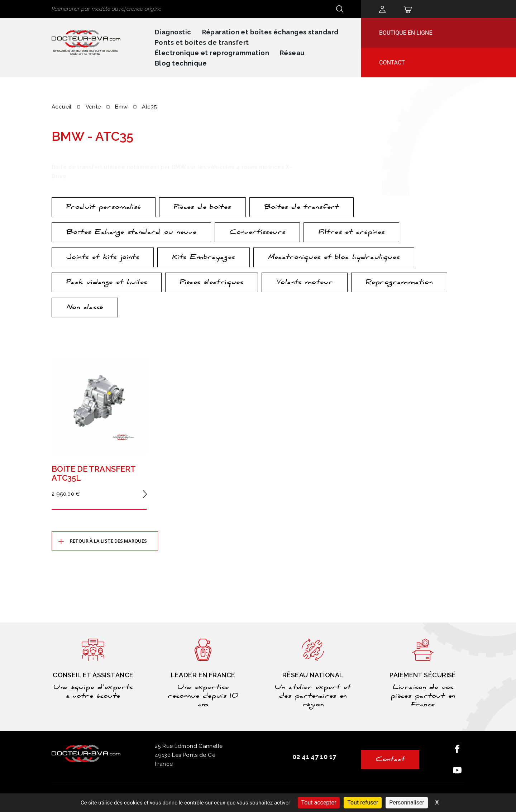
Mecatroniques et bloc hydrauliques (334, 258)
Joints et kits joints (103, 258)
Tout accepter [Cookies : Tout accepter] (319, 803)
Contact (392, 63)
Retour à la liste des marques (108, 541)
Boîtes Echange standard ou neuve (131, 233)
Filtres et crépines (351, 233)
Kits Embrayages (204, 258)
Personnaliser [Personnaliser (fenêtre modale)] (407, 803)
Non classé (85, 308)
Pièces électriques (212, 283)
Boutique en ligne (406, 33)
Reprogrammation (399, 283)
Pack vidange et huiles (107, 283)
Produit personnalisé (104, 208)
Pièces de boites (202, 208)
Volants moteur (305, 283)
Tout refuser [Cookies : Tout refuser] (363, 803)
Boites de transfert (302, 208)
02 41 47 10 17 (314, 757)
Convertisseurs (257, 233)
